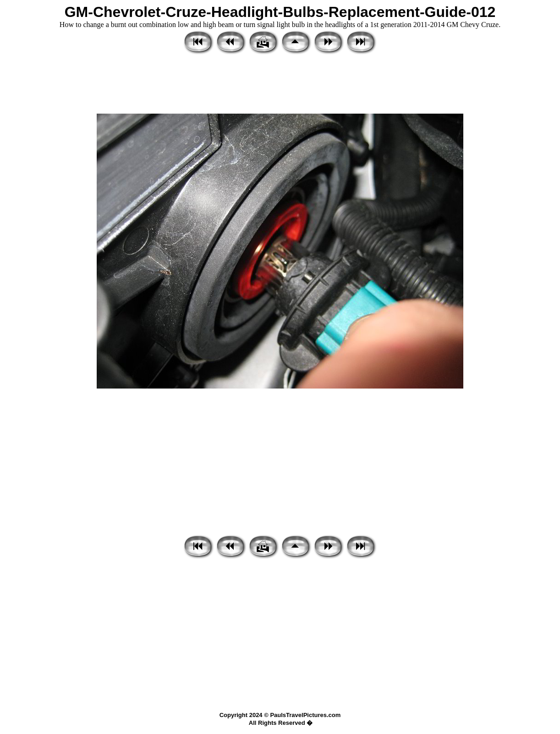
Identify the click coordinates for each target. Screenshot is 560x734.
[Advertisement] (280, 85)
